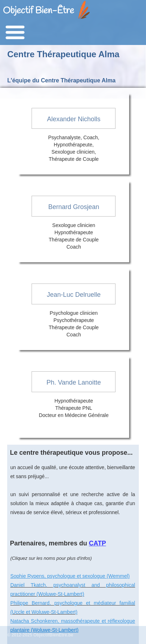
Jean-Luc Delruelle (74, 295)
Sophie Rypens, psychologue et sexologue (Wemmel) (70, 576)
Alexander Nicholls (74, 119)
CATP (98, 543)
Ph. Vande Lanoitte (74, 382)
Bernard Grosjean (74, 207)
